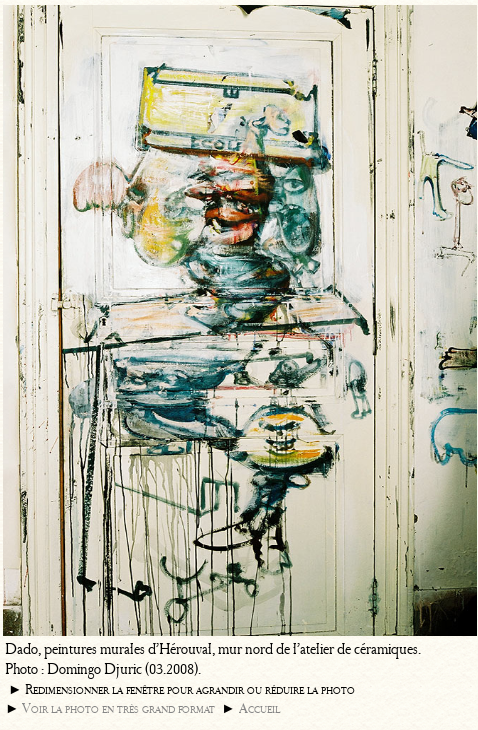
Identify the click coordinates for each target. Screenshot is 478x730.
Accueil (259, 708)
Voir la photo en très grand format (118, 708)
